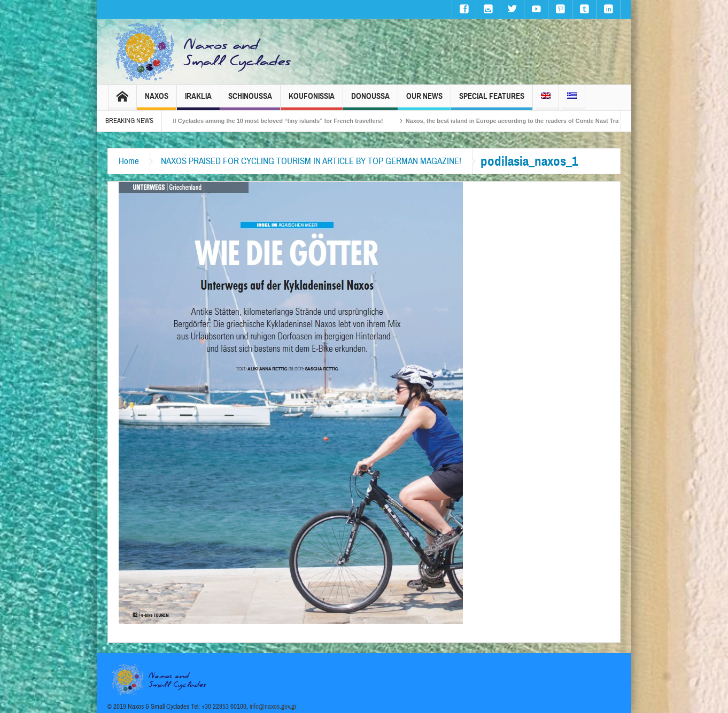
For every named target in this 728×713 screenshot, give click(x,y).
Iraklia (198, 101)
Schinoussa (250, 101)
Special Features (492, 101)
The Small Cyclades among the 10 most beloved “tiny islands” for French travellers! (271, 121)
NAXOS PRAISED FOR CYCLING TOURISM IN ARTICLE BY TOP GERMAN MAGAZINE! (311, 161)
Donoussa (370, 101)
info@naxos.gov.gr (273, 707)
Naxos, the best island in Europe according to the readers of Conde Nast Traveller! (526, 121)
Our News (424, 101)
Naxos (157, 101)
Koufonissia (312, 101)
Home (129, 161)
